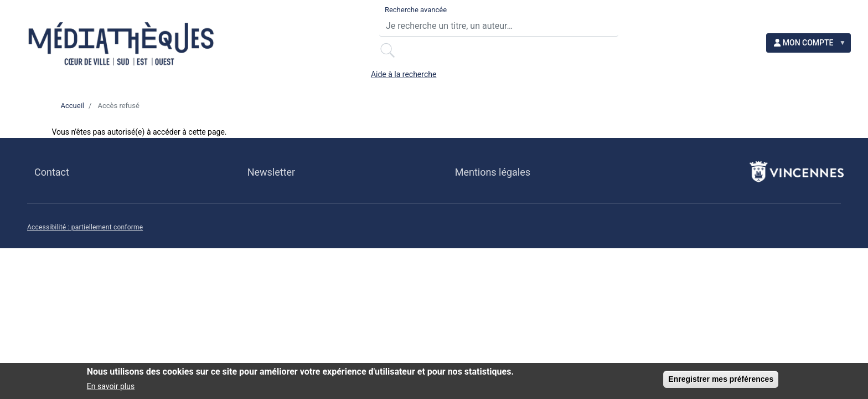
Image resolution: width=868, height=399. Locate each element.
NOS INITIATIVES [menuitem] (755, 82)
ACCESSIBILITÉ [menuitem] (633, 82)
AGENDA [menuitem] (311, 82)
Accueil (72, 116)
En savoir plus (111, 388)
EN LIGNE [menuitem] (529, 82)
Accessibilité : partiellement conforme (85, 237)
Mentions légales (493, 182)
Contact (52, 182)
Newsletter (271, 182)
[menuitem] (817, 28)
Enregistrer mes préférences (721, 380)
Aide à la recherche (666, 17)
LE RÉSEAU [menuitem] (221, 82)
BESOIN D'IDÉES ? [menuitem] (419, 82)
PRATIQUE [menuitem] (126, 82)
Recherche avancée (354, 17)
